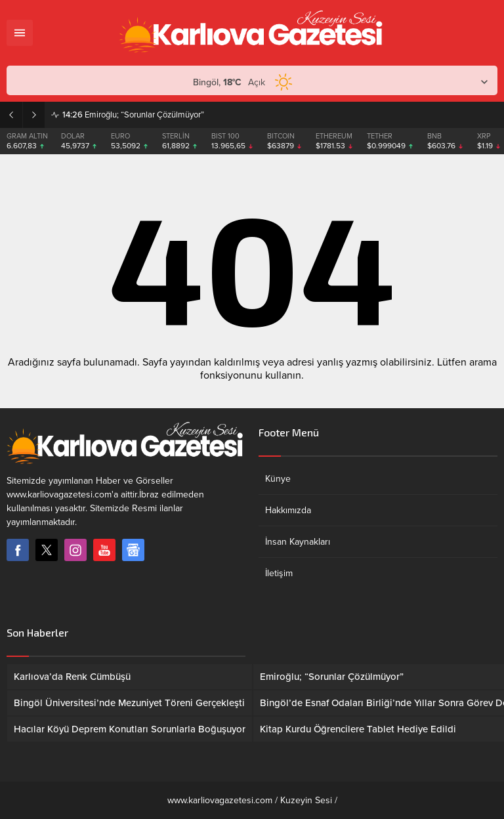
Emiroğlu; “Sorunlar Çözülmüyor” (133, 115)
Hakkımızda (288, 510)
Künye (278, 479)
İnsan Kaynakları (298, 542)
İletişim (279, 573)
